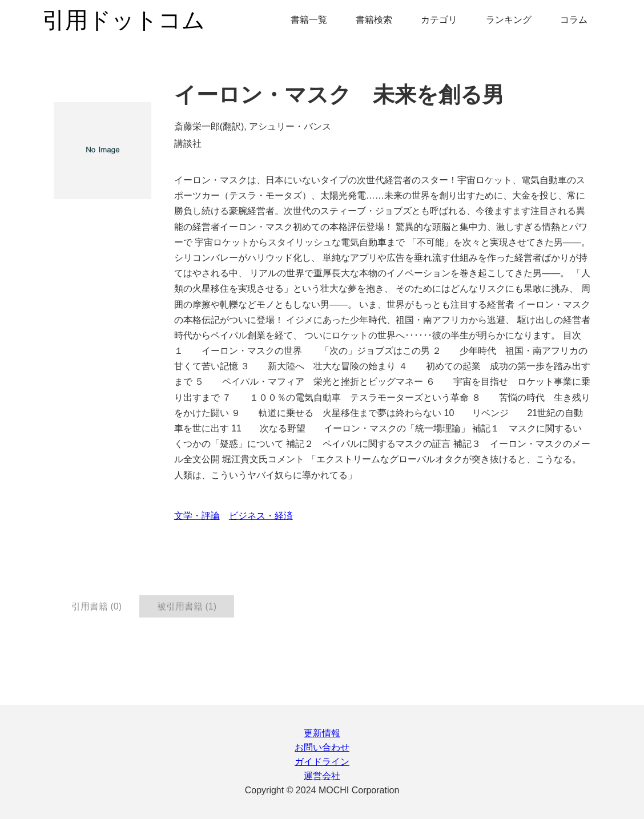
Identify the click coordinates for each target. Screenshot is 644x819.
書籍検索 (374, 20)
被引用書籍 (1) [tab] (187, 606)
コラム (574, 20)
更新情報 (322, 733)
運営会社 (322, 776)
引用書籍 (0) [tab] (96, 606)
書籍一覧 (309, 20)
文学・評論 (197, 516)
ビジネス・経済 (261, 516)
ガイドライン (322, 762)
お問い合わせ (322, 747)
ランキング (509, 20)
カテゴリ (439, 20)
